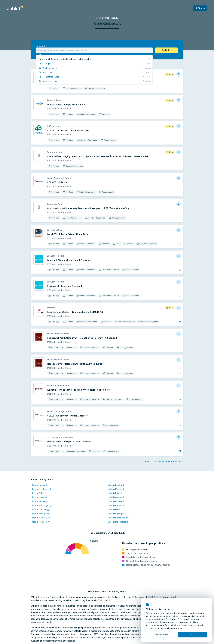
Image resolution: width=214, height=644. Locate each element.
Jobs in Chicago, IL (117, 514)
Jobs (98, 18)
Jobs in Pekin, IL (39, 493)
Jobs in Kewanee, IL (41, 497)
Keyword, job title (42, 46)
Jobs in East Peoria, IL (42, 489)
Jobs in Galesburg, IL (41, 510)
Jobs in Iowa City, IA (41, 518)
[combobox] (94, 50)
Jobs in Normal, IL (40, 501)
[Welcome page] (15, 8)
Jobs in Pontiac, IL (116, 505)
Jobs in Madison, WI (41, 522)
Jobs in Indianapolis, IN (119, 522)
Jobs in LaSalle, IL (116, 501)
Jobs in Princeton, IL (117, 493)
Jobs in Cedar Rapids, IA (119, 518)
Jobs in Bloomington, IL (42, 505)
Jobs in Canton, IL (116, 497)
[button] (166, 50)
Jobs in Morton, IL (116, 489)
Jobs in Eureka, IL (116, 485)
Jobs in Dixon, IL (116, 510)
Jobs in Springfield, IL (42, 514)
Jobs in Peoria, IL (40, 485)
